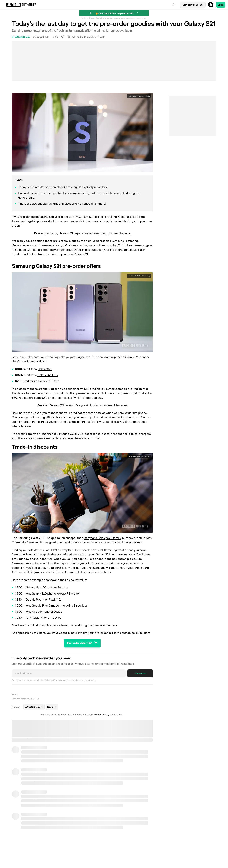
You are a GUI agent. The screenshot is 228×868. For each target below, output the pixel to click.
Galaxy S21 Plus (48, 375)
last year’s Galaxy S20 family (102, 538)
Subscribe (140, 673)
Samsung (16, 699)
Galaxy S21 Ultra (49, 381)
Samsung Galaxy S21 (30, 699)
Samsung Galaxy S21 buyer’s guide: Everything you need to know (88, 233)
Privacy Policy (44, 680)
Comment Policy (101, 715)
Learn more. (141, 18)
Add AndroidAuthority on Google (86, 37)
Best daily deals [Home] (193, 5)
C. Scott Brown (22, 37)
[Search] (174, 5)
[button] (114, 5)
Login (221, 5)
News (15, 695)
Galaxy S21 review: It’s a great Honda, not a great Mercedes (89, 405)
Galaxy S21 (45, 369)
